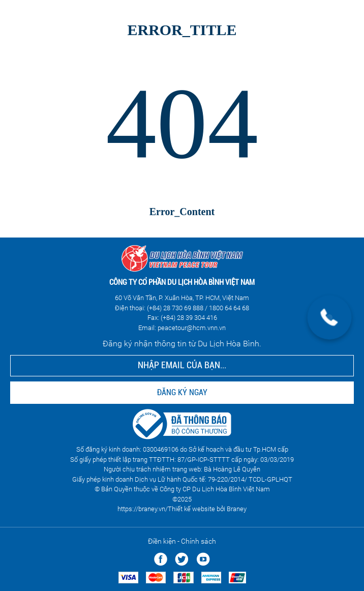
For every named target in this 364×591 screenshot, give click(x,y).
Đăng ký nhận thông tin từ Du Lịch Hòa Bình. (182, 344)
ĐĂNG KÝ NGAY (182, 392)
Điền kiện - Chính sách (182, 541)
